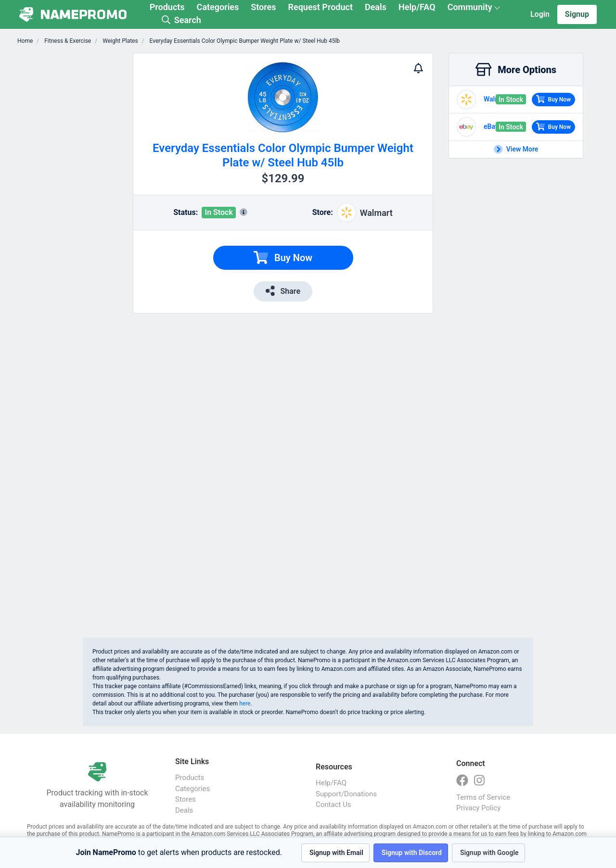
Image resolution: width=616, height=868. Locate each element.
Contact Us (334, 805)
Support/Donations (346, 794)
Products (167, 7)
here (245, 704)
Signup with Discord (412, 853)
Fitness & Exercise (67, 41)
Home (25, 41)
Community (470, 7)
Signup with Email (336, 853)
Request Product (321, 7)
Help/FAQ (417, 7)
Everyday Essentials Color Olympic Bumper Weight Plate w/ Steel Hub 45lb (244, 41)
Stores (263, 7)
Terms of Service (483, 797)
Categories (218, 7)
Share (283, 291)
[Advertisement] (75, 197)
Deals (376, 7)
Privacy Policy (478, 808)
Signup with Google (489, 853)
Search (181, 20)
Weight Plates (119, 41)
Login (540, 14)
